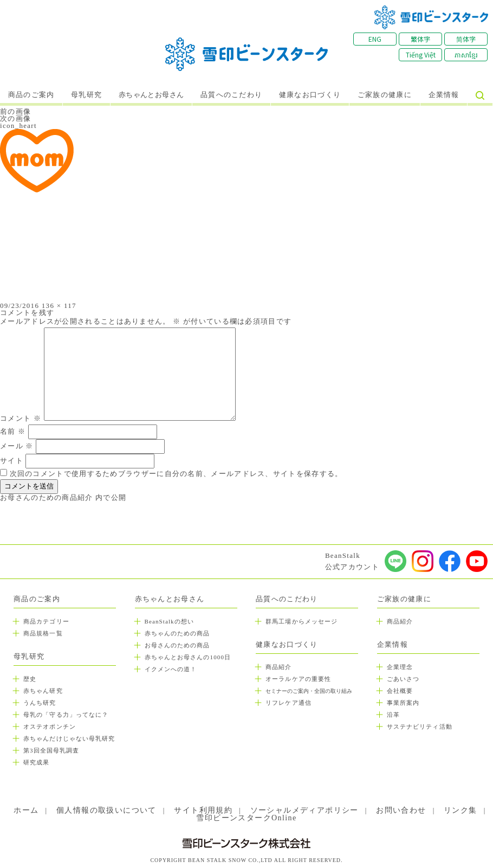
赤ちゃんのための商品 (177, 633)
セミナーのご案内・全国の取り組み (309, 691)
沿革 (393, 715)
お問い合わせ (401, 810)
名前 (13, 431)
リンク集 (460, 810)
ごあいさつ (403, 679)
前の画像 (15, 111)
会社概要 (400, 691)
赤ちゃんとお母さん (151, 95)
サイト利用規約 (203, 810)
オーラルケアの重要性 (298, 679)
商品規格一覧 (43, 633)
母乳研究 (86, 95)
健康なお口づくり (310, 95)
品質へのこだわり (231, 95)
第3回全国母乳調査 (51, 750)
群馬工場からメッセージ (301, 621)
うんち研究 (40, 703)
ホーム (26, 810)
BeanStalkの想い (169, 621)
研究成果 (36, 762)
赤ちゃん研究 (43, 691)
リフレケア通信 (288, 703)
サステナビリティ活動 (420, 726)
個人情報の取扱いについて (106, 810)
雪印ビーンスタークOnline (246, 818)
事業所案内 (403, 703)
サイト (12, 461)
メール (17, 446)
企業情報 (444, 95)
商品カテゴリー (46, 621)
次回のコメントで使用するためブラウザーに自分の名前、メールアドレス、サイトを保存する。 (176, 474)
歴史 (30, 679)
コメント (21, 418)
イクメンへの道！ (171, 669)
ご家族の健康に (385, 95)
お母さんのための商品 (177, 645)
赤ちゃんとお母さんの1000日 (188, 657)
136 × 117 (59, 306)
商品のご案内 (31, 95)
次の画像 (15, 118)
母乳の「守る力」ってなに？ (66, 715)
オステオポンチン (50, 726)
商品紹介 (278, 667)
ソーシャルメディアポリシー (304, 810)
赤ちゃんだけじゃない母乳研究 (69, 738)
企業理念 (400, 667)
